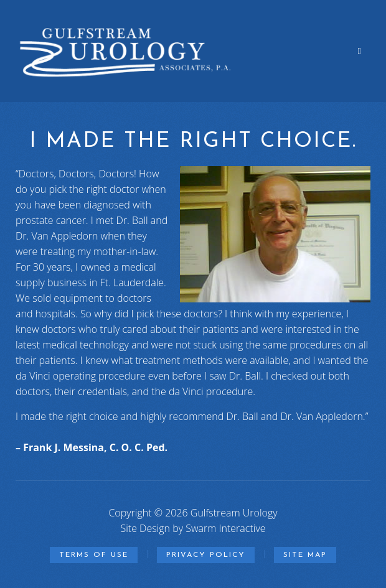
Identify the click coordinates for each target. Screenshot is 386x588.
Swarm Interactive (225, 528)
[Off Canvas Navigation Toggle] (360, 51)
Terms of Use (94, 555)
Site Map (305, 555)
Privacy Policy (206, 555)
